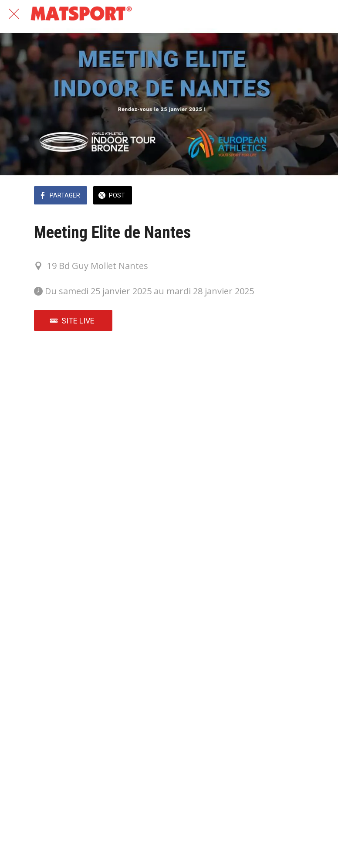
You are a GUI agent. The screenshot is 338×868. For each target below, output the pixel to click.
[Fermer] (14, 14)
